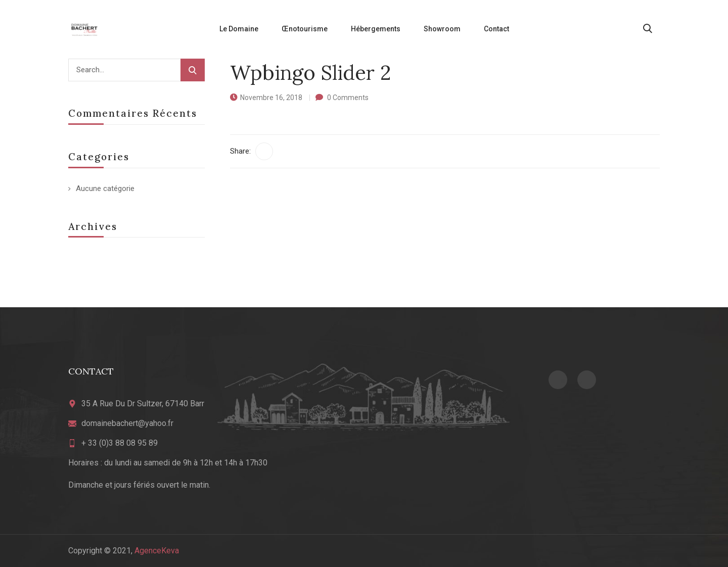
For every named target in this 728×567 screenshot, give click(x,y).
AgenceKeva (157, 551)
